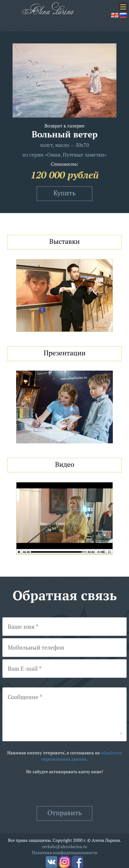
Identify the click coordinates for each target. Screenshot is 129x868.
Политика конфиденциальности (65, 852)
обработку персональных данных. (82, 756)
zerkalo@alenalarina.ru (64, 846)
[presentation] (64, 790)
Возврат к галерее (64, 126)
